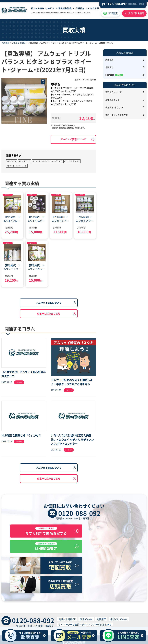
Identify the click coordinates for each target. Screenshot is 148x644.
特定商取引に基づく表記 (28, 620)
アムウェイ (8, 195)
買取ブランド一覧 (113, 92)
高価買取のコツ (112, 100)
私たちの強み (38, 8)
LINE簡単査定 (107, 531)
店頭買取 (109, 60)
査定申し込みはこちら (49, 314)
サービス (50, 8)
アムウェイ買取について (73, 139)
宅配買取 (109, 67)
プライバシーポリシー (50, 620)
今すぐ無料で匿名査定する (41, 531)
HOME (37, 615)
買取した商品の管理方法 (116, 115)
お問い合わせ (108, 615)
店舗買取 (46, 615)
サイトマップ (94, 615)
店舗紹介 (80, 8)
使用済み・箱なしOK (114, 107)
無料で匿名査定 (136, 13)
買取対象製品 (65, 8)
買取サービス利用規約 (72, 620)
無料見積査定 (67, 615)
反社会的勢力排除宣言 (121, 620)
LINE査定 (113, 13)
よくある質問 (92, 8)
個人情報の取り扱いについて (97, 620)
